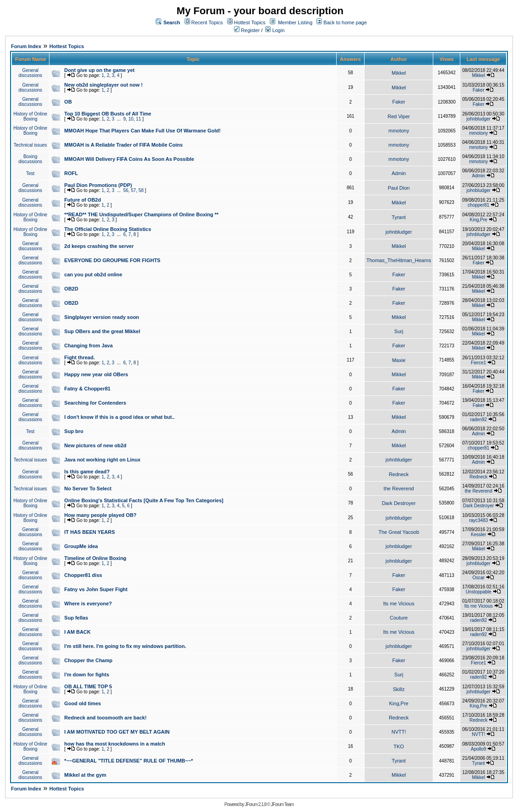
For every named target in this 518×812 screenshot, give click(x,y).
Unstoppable (479, 592)
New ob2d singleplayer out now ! (103, 85)
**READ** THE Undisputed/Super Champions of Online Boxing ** (141, 214)
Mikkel (399, 73)
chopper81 (478, 205)
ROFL (71, 173)
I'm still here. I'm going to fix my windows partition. (125, 646)
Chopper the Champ (88, 660)
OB (68, 102)
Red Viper (399, 116)
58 (141, 190)
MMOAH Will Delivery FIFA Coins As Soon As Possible (129, 159)
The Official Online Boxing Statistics (107, 229)
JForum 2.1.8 (255, 804)
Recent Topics (207, 22)
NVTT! (399, 732)
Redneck (399, 474)
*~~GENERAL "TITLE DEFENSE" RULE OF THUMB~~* (128, 761)
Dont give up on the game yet (99, 70)
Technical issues (30, 145)
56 (126, 190)
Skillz (399, 689)
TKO (399, 746)
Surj (399, 331)
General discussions (30, 73)
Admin (399, 173)
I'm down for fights (87, 675)
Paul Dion (399, 188)
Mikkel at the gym (85, 775)
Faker (479, 90)
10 (131, 119)
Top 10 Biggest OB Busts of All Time (108, 114)
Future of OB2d (82, 200)
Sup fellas (76, 618)
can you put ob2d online (93, 274)
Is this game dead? (87, 472)
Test (30, 173)
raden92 (478, 420)
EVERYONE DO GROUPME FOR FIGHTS (112, 260)
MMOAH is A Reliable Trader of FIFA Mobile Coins (123, 145)
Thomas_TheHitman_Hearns (399, 260)
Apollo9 (478, 749)
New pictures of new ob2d (95, 445)
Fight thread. (79, 357)
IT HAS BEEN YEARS (89, 532)
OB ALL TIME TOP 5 (88, 686)
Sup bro (74, 431)
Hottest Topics (250, 22)
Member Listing (295, 22)
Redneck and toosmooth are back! (105, 718)
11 (139, 119)
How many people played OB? (100, 515)
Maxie (399, 360)
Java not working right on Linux (102, 460)
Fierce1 (478, 363)
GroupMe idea (81, 546)
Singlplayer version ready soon (101, 317)
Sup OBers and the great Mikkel (102, 331)
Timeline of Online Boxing (95, 558)
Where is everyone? (88, 604)
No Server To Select (88, 488)
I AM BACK (77, 632)
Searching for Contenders (95, 403)
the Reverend (399, 488)
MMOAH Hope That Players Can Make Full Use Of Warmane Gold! (142, 131)
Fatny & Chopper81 (87, 389)
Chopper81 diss (83, 575)
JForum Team (282, 804)
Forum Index (26, 46)
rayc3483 (478, 520)
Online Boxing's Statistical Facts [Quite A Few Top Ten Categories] (144, 500)
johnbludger (479, 119)
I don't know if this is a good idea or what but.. (119, 417)
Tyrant (399, 217)
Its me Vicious (398, 604)
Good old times (82, 703)
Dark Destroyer (399, 503)
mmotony (399, 131)
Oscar (478, 578)
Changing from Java (88, 346)
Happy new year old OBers (96, 374)
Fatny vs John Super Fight (96, 589)
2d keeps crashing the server (99, 246)
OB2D (71, 289)
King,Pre (479, 220)
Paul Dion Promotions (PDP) (98, 185)
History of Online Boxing (30, 116)
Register (247, 30)
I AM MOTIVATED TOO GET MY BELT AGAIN (117, 732)
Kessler (478, 535)
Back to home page (345, 22)
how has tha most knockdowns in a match (115, 744)
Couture (399, 618)
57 (134, 190)
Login (275, 30)
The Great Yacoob (399, 532)
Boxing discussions (30, 159)
